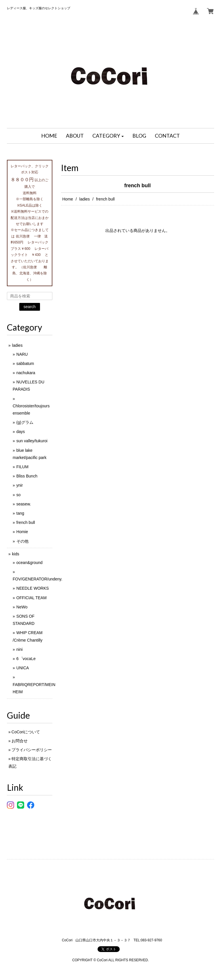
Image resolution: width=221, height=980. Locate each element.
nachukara (26, 373)
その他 (22, 541)
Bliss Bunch (27, 476)
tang (20, 513)
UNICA (23, 668)
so (19, 495)
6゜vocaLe (26, 659)
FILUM (22, 467)
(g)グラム (25, 422)
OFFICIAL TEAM (32, 598)
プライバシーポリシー (32, 750)
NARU (22, 354)
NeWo (22, 607)
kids (16, 554)
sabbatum (25, 363)
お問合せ (20, 741)
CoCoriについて (26, 732)
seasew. (24, 504)
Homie (22, 532)
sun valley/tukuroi (32, 441)
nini (20, 649)
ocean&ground (29, 563)
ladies (85, 199)
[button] (108, 136)
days (21, 432)
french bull (26, 522)
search (30, 307)
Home (68, 199)
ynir (20, 485)
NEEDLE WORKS (33, 588)
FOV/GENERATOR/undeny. (38, 579)
